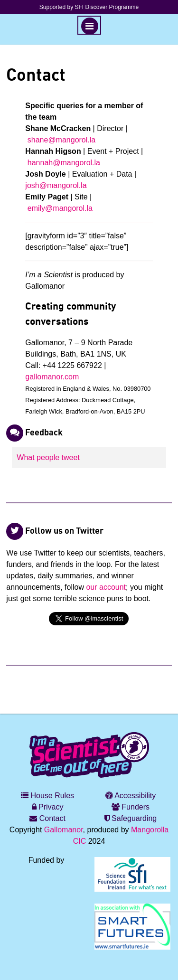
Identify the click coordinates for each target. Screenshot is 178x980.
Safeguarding (131, 818)
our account (106, 587)
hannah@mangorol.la (64, 163)
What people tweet (48, 457)
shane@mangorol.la (61, 140)
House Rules (47, 796)
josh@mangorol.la (56, 185)
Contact (47, 818)
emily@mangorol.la (60, 208)
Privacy (48, 807)
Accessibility (131, 796)
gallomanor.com (52, 377)
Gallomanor (64, 830)
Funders (131, 807)
